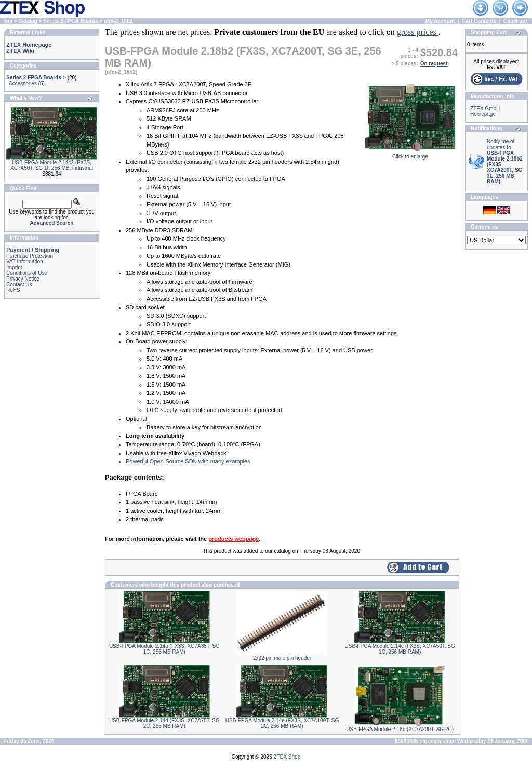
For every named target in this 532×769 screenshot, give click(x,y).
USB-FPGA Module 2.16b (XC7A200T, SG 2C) (400, 729)
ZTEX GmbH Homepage (485, 111)
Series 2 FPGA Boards (71, 21)
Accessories (23, 83)
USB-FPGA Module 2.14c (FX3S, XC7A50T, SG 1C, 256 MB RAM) (400, 649)
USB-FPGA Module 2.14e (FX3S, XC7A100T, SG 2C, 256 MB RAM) (282, 723)
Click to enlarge (410, 154)
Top (8, 21)
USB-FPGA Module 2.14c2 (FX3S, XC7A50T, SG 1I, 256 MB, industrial (52, 165)
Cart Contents (479, 21)
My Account (440, 21)
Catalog (28, 21)
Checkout (515, 21)
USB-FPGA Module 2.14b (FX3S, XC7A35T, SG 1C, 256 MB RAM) (164, 649)
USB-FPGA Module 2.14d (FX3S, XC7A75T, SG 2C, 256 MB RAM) (164, 723)
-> (36, 78)
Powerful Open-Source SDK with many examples (188, 461)
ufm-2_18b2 (118, 21)
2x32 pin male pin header (282, 658)
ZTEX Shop (287, 757)
